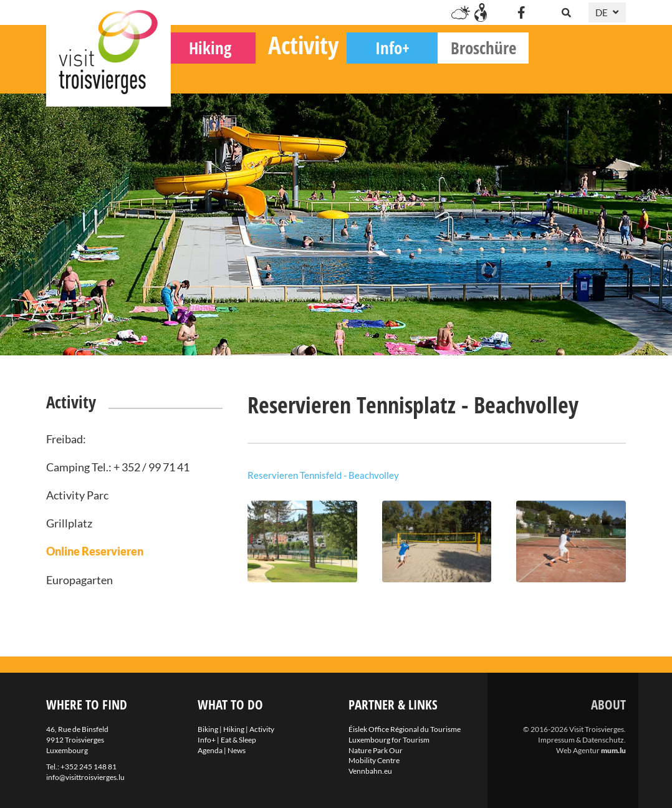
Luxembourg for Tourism (389, 740)
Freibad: (66, 439)
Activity (401, 72)
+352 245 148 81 (89, 767)
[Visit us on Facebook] (521, 12)
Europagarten (79, 580)
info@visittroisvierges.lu (85, 777)
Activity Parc (77, 495)
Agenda (210, 750)
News (237, 750)
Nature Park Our (376, 750)
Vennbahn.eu (370, 771)
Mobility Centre (374, 760)
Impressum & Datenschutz (581, 740)
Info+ (490, 75)
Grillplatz (69, 523)
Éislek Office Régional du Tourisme (405, 729)
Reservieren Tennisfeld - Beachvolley (323, 475)
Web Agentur (578, 750)
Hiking (307, 75)
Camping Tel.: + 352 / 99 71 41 (118, 467)
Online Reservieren (95, 551)
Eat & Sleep (238, 740)
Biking (217, 75)
